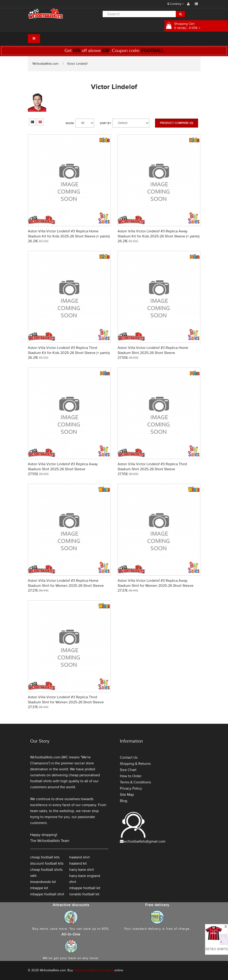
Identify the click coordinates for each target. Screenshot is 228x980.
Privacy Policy (131, 788)
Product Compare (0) (177, 123)
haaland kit (78, 863)
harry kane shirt (82, 870)
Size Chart (128, 770)
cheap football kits (45, 857)
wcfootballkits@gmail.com (144, 841)
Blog (124, 801)
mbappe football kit (85, 888)
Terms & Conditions (135, 782)
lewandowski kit (43, 882)
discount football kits (47, 863)
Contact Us (129, 757)
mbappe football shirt (47, 894)
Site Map (127, 795)
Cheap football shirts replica (94, 970)
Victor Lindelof (77, 64)
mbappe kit (39, 888)
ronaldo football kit (84, 894)
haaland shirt (79, 857)
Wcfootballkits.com (45, 64)
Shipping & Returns (135, 764)
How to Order (131, 776)
